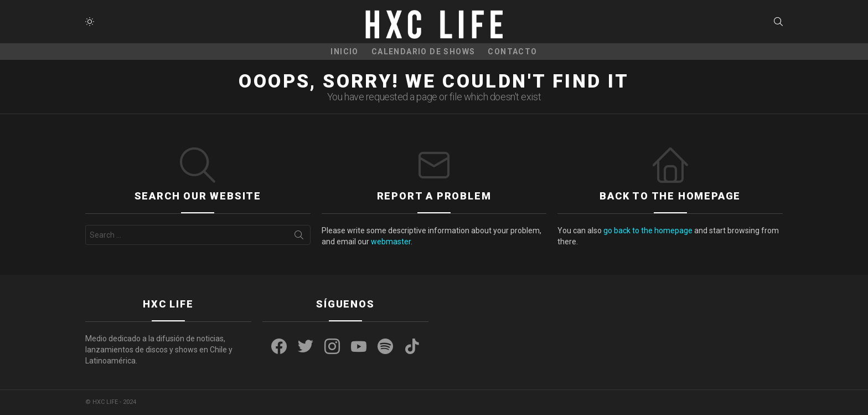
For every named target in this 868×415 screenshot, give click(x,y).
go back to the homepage (648, 230)
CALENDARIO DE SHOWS (423, 52)
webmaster (391, 242)
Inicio (344, 52)
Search (299, 237)
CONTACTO (512, 52)
